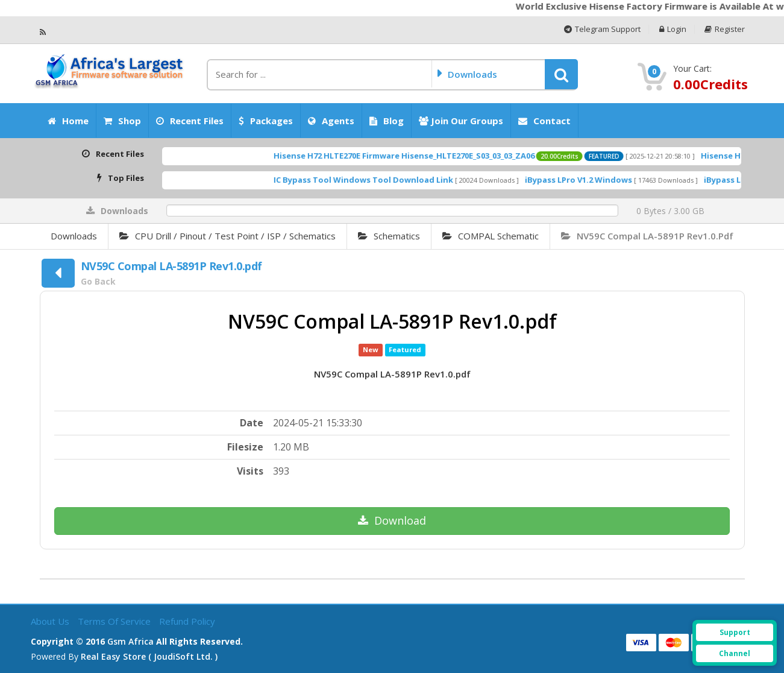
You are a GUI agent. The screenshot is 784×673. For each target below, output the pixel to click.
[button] (561, 74)
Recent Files (190, 121)
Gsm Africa (130, 641)
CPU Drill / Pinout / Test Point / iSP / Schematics (227, 236)
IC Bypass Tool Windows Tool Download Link (380, 180)
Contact (544, 121)
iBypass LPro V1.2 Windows (595, 180)
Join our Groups (461, 121)
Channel (735, 653)
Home (68, 121)
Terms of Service (115, 621)
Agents (331, 121)
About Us (51, 621)
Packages (266, 121)
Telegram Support (602, 29)
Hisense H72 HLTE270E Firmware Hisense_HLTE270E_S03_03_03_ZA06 (420, 156)
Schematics (389, 236)
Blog (387, 121)
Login (673, 29)
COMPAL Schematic (491, 236)
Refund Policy (187, 621)
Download (392, 520)
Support (735, 632)
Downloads (74, 236)
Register (725, 29)
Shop (122, 121)
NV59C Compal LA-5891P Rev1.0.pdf (647, 236)
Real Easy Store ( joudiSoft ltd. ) (149, 656)
